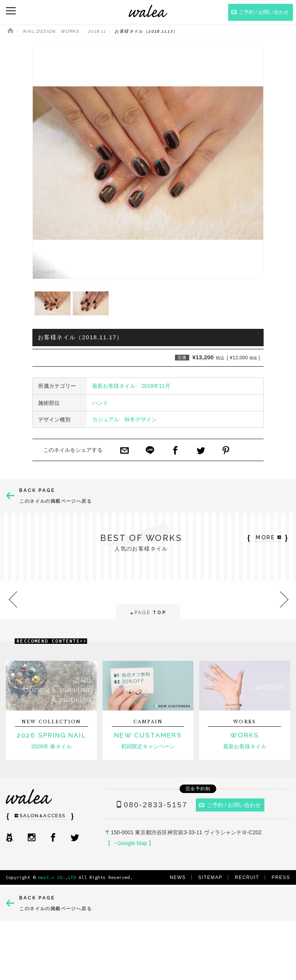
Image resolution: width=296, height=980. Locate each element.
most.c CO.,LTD (57, 877)
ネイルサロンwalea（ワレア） (148, 11)
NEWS (178, 877)
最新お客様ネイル (114, 386)
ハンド (100, 403)
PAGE (148, 613)
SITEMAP (210, 877)
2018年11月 (156, 386)
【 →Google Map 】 (129, 843)
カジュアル (106, 419)
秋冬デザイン (141, 419)
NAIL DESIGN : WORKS (51, 31)
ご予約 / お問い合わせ (230, 805)
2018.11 (97, 31)
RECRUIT (247, 877)
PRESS (281, 877)
